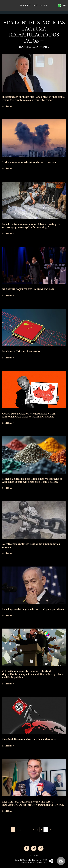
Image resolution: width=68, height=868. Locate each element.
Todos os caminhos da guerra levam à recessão (30, 162)
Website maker (42, 862)
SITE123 (32, 862)
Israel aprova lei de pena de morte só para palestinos (33, 609)
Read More (8, 106)
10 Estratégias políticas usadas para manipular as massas (31, 545)
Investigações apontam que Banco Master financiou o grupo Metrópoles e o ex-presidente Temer (33, 98)
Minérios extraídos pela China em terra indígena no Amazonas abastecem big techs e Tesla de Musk (32, 480)
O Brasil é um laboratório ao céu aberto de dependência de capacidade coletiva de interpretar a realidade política (33, 674)
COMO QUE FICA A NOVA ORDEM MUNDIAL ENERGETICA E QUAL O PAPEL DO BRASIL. (29, 415)
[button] (3, 5)
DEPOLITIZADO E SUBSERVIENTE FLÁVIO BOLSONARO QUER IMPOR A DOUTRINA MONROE (33, 803)
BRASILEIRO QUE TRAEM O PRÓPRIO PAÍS (28, 289)
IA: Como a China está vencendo (21, 351)
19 (51, 829)
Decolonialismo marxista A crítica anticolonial (29, 739)
